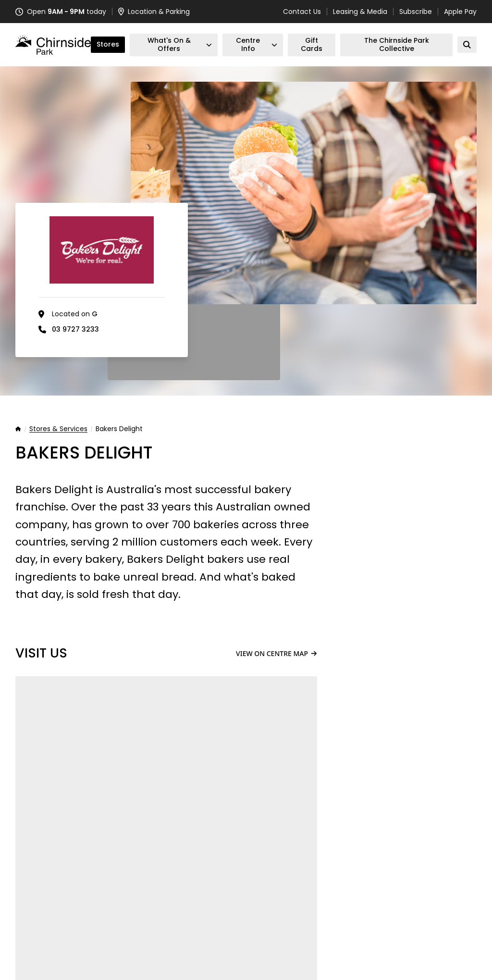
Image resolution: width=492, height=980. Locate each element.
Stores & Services (58, 429)
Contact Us (302, 12)
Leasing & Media (360, 12)
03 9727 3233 (75, 329)
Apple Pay (460, 12)
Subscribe (416, 12)
